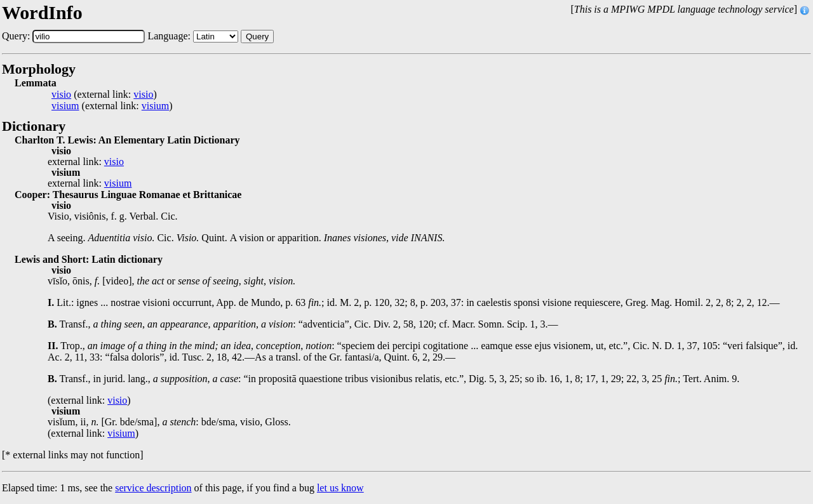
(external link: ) (104, 95)
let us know (340, 488)
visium (65, 106)
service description (153, 488)
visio (61, 95)
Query (257, 36)
